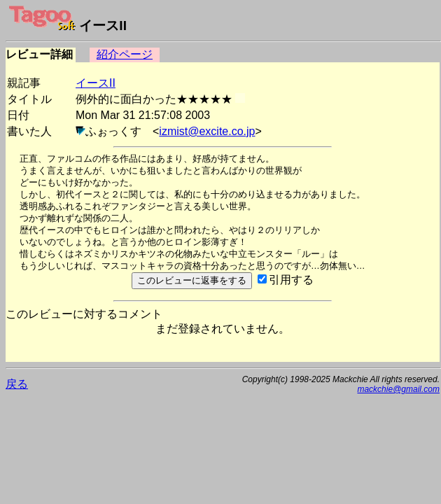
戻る (17, 384)
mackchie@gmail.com (398, 389)
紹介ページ (125, 54)
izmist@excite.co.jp (207, 131)
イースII (96, 83)
